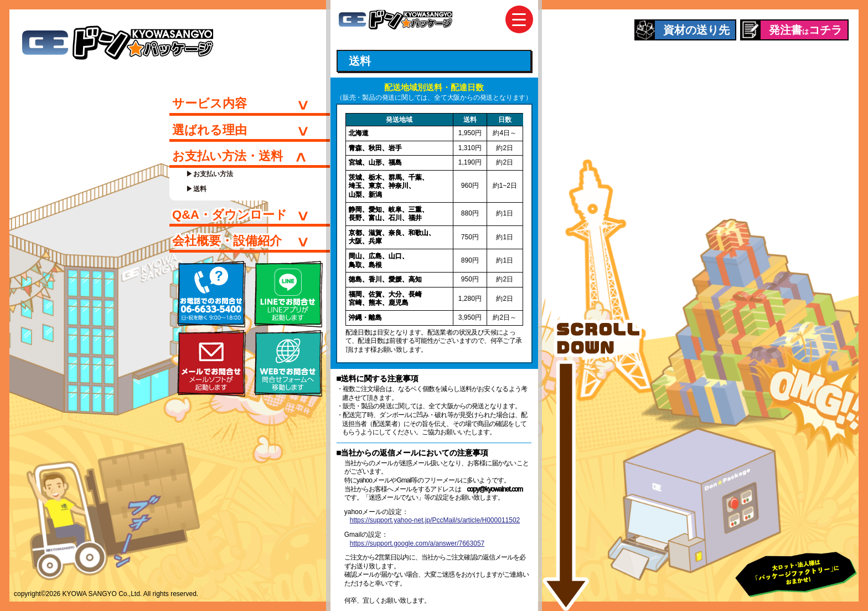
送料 (200, 189)
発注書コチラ (805, 30)
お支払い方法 (213, 174)
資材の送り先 (696, 30)
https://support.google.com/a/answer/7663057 (417, 543)
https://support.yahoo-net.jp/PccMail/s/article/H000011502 (435, 520)
